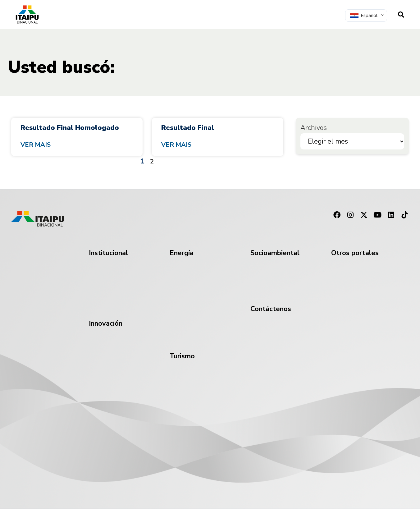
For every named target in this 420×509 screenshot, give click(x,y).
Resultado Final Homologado (70, 128)
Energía (182, 253)
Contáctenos (271, 309)
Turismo (182, 356)
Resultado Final (188, 128)
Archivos (314, 128)
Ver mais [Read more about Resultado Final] (176, 145)
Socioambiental (275, 253)
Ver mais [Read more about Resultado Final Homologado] (36, 145)
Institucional (108, 253)
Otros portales (355, 253)
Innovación (106, 323)
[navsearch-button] (401, 15)
